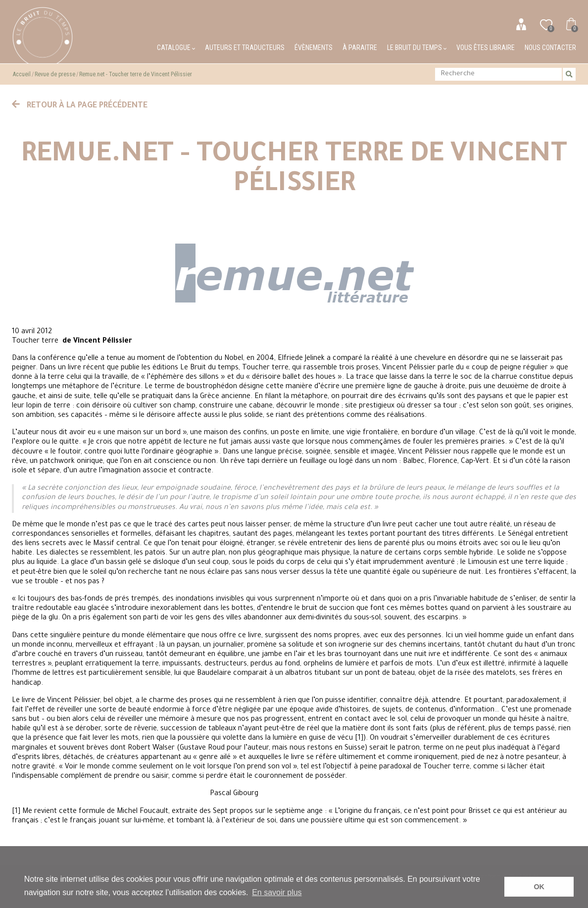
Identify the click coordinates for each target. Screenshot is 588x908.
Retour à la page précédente (80, 106)
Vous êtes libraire (486, 48)
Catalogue (176, 48)
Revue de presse (55, 74)
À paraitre (360, 48)
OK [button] (539, 887)
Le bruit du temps (417, 48)
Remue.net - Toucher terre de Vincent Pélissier (136, 74)
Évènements (314, 48)
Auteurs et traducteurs (245, 48)
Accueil (22, 74)
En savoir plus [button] (277, 892)
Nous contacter (550, 48)
